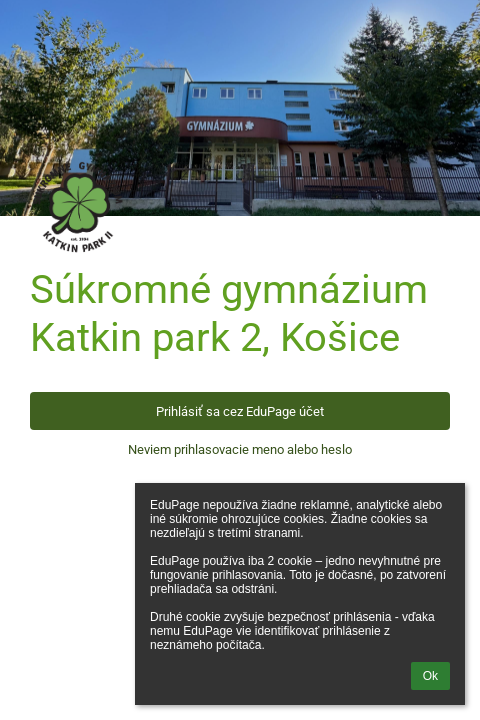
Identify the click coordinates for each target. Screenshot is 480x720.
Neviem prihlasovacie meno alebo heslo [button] (240, 449)
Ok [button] (430, 676)
